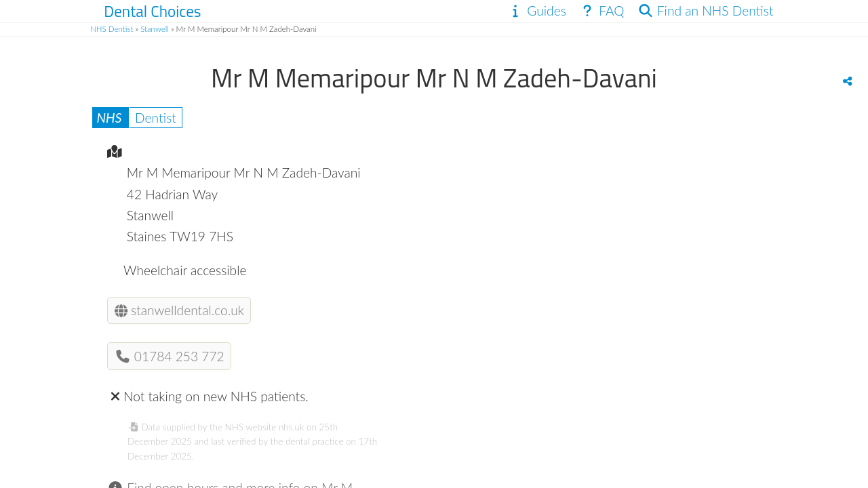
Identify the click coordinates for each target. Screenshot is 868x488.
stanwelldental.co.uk (179, 310)
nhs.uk (291, 427)
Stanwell (155, 29)
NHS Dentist (112, 29)
